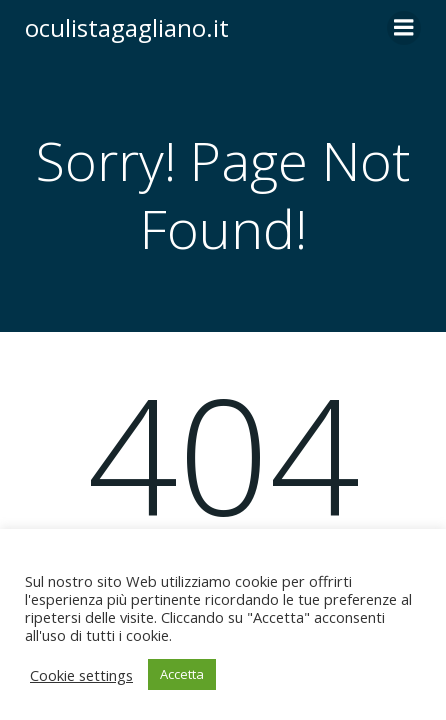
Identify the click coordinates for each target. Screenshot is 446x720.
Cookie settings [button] (81, 675)
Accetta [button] (182, 674)
